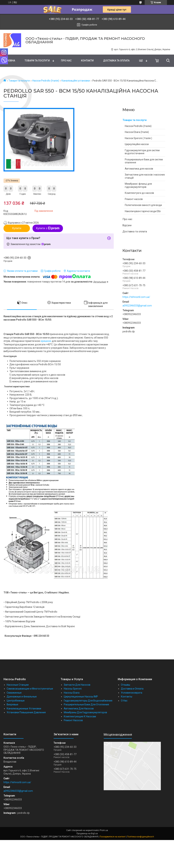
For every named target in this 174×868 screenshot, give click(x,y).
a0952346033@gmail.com (137, 306)
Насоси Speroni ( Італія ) (138, 138)
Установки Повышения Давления (26, 712)
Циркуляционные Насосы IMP (81, 697)
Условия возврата (132, 693)
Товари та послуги (37, 61)
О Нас (124, 701)
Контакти (87, 61)
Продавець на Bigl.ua (87, 833)
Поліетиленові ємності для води (143, 205)
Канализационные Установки (24, 709)
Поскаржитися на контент (113, 837)
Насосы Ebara (72, 693)
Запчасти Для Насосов (77, 685)
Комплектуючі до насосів (139, 193)
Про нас (66, 61)
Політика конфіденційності (141, 837)
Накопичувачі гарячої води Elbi (143, 211)
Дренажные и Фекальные (22, 697)
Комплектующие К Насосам (80, 716)
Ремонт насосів (134, 199)
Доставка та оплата (116, 61)
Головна (9, 61)
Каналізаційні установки (76, 81)
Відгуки (127, 225)
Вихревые (12, 704)
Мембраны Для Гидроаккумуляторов (85, 712)
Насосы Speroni (73, 689)
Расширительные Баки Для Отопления (86, 704)
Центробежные (16, 701)
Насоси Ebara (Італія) (137, 132)
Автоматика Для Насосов (79, 709)
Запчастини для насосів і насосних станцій (145, 176)
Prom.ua (104, 830)
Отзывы (125, 685)
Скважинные (14, 693)
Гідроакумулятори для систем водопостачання (142, 152)
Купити (17, 228)
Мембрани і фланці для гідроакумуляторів (138, 185)
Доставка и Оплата (132, 689)
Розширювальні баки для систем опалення (144, 161)
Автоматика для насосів (139, 169)
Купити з (48, 228)
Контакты (127, 697)
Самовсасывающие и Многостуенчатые (30, 689)
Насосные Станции (18, 685)
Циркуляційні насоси (137, 144)
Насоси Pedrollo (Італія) (46, 81)
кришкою (46, 341)
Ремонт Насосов (73, 720)
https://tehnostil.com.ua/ (136, 297)
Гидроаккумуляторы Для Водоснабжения (88, 701)
